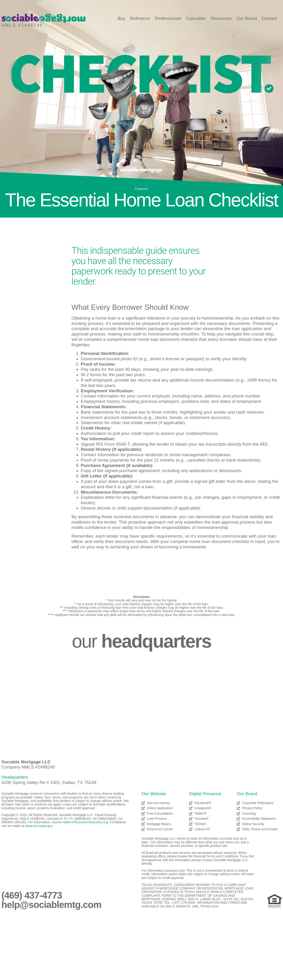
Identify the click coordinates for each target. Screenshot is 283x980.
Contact (269, 18)
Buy (122, 18)
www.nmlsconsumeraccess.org (85, 822)
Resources (221, 18)
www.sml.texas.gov (39, 826)
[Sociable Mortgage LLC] (141, 701)
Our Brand (247, 18)
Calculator (196, 18)
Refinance (140, 18)
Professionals (168, 18)
